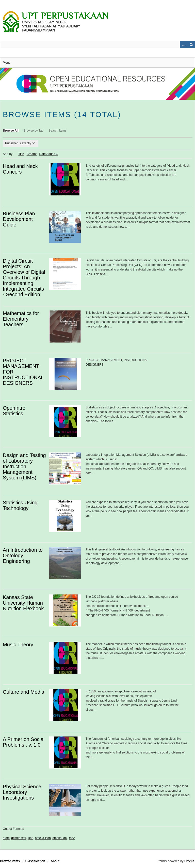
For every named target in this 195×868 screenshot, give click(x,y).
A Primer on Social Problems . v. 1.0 (24, 742)
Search (191, 45)
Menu (7, 63)
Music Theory (18, 645)
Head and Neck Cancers (20, 169)
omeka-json (43, 838)
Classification (35, 861)
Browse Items (10, 861)
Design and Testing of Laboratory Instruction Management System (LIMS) (24, 466)
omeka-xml (60, 838)
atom (6, 838)
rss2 (72, 838)
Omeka (189, 861)
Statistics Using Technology (20, 505)
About (55, 861)
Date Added (47, 154)
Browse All (11, 131)
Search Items (58, 131)
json (30, 838)
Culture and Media (23, 692)
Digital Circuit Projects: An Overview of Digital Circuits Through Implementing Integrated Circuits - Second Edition (24, 278)
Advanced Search (184, 45)
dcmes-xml (19, 838)
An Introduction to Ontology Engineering (23, 556)
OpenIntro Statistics (14, 411)
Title (21, 154)
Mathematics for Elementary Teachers (21, 319)
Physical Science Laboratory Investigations (22, 792)
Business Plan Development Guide (19, 219)
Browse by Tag (34, 131)
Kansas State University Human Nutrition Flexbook (23, 603)
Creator (32, 154)
